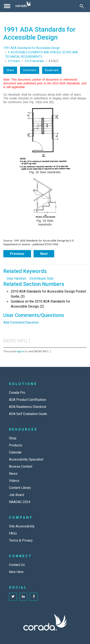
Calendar (15, 452)
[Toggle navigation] (7, 6)
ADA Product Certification (27, 400)
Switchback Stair (41, 278)
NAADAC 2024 (20, 502)
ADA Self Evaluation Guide (28, 414)
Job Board (16, 495)
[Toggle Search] (82, 6)
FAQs (13, 533)
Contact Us (17, 565)
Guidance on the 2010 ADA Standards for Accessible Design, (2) (41, 304)
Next (44, 254)
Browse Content (21, 466)
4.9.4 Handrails (34, 61)
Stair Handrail (16, 278)
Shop (13, 438)
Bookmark (52, 70)
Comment (30, 70)
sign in (20, 351)
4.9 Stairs (14, 61)
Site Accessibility (22, 526)
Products (16, 445)
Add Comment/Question (21, 322)
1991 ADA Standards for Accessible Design (32, 48)
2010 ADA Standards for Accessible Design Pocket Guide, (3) (48, 294)
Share (10, 70)
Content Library (20, 488)
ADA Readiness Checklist (28, 407)
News (13, 474)
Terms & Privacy (21, 540)
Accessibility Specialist (26, 459)
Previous (17, 254)
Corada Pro (17, 393)
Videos (14, 481)
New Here (16, 572)
